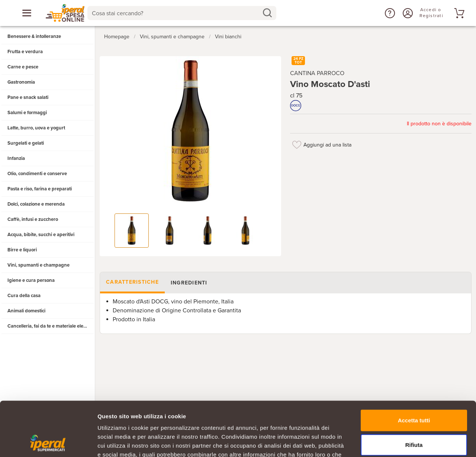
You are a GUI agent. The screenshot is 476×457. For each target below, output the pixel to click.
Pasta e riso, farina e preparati (40, 189)
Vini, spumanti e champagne (38, 265)
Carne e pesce (23, 67)
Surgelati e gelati (26, 143)
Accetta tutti (414, 369)
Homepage (117, 37)
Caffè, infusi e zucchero (33, 219)
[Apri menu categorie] (27, 13)
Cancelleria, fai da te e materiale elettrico (51, 326)
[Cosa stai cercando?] (176, 13)
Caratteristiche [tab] (132, 282)
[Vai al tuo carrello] (458, 13)
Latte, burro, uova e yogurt (36, 128)
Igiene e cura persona (31, 280)
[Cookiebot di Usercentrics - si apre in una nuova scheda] (48, 442)
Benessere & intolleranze (34, 36)
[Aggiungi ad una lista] (297, 145)
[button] (389, 13)
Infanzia (16, 158)
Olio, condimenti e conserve (37, 174)
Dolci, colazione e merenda (36, 204)
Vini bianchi (228, 37)
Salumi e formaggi (27, 113)
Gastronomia (21, 82)
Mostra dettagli (391, 442)
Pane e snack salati (28, 97)
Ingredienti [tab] (189, 283)
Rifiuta (414, 394)
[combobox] (182, 13)
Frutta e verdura (25, 52)
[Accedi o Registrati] (407, 13)
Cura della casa (24, 296)
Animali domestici (26, 311)
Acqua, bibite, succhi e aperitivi (41, 235)
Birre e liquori (22, 250)
